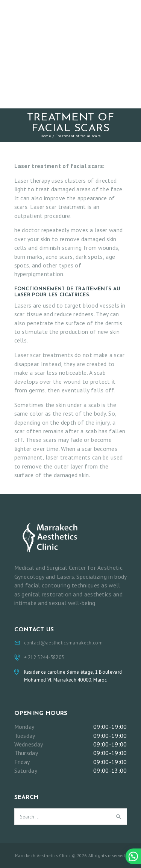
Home (46, 136)
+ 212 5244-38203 (44, 657)
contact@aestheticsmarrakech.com (63, 643)
